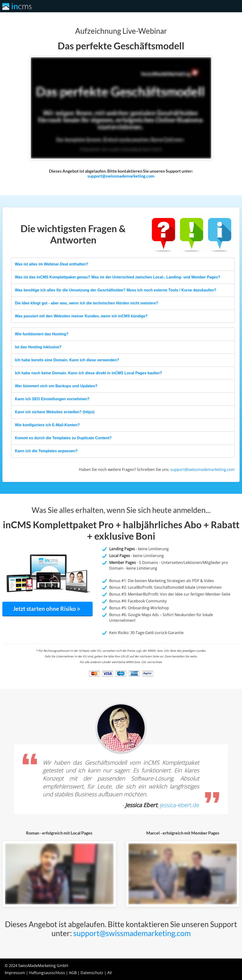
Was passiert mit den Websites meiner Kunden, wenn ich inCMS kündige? (81, 316)
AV (110, 973)
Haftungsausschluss (47, 973)
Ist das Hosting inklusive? (38, 347)
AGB (73, 973)
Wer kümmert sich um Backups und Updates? (56, 386)
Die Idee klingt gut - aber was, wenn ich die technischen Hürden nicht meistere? (86, 303)
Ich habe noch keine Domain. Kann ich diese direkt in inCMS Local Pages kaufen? (88, 373)
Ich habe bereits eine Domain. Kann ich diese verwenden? (67, 360)
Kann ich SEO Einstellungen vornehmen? (52, 399)
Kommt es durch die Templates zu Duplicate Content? (63, 438)
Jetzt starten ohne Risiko (47, 609)
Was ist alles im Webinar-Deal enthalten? (52, 264)
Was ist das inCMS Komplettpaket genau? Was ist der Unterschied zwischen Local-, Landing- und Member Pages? (118, 277)
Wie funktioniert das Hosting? (42, 334)
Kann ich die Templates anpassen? (46, 451)
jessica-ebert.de (179, 805)
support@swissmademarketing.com (121, 176)
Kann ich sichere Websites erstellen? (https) (55, 412)
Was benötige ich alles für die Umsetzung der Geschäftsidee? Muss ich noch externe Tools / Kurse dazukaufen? (116, 290)
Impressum (15, 973)
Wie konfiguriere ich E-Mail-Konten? (47, 425)
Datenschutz (92, 973)
